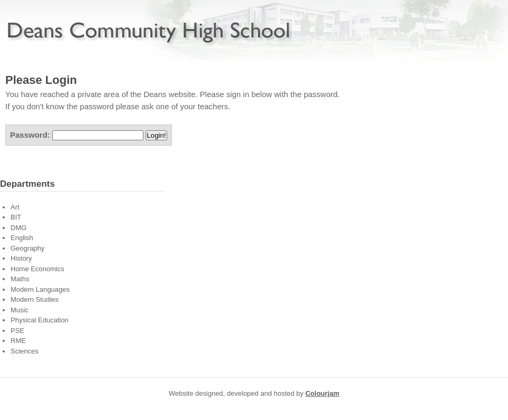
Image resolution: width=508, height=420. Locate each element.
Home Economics (37, 269)
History (21, 258)
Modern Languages (40, 289)
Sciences (25, 351)
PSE (17, 331)
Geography (27, 248)
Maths (20, 279)
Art (15, 207)
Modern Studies (35, 299)
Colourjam (322, 393)
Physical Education (40, 320)
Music (20, 310)
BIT (16, 217)
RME (18, 341)
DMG (18, 228)
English (22, 238)
